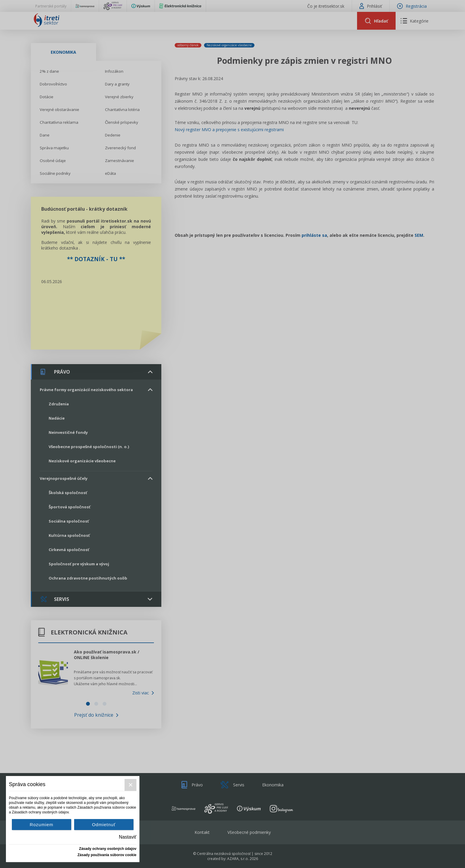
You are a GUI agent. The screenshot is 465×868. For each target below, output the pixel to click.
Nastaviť (128, 837)
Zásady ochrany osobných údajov (108, 849)
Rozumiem (42, 825)
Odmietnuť (104, 825)
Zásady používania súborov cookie (107, 855)
